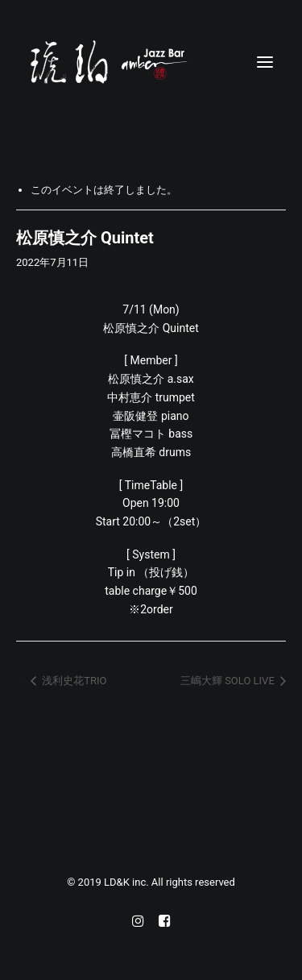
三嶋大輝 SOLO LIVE (229, 681)
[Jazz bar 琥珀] (151, 62)
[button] (265, 62)
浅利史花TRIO (73, 681)
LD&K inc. (128, 882)
